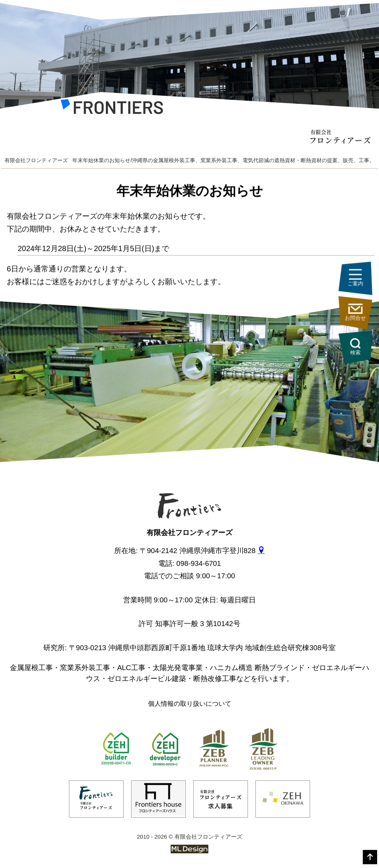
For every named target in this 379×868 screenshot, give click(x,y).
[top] (370, 857)
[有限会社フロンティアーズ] (112, 109)
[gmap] (261, 551)
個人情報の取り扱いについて (190, 704)
